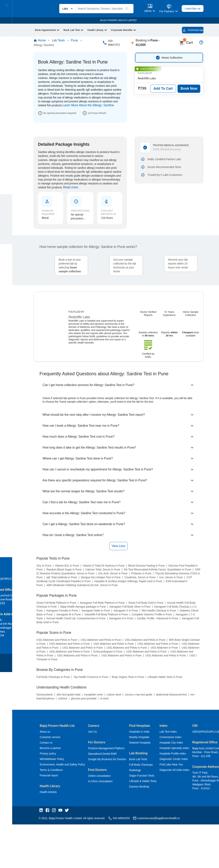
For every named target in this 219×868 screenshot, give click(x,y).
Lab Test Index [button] (167, 579)
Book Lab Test (63, 30)
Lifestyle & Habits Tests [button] (140, 628)
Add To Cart (156, 86)
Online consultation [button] (93, 623)
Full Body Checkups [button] (137, 612)
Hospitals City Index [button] (171, 590)
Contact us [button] (35, 590)
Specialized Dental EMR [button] (95, 601)
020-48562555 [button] (113, 666)
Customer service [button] (40, 584)
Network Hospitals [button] (136, 590)
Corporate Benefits (116, 30)
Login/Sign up (185, 8)
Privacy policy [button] (37, 601)
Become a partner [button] (40, 595)
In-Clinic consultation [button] (94, 629)
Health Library (88, 30)
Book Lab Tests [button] (134, 607)
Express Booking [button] (135, 634)
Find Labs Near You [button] (170, 612)
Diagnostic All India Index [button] (173, 617)
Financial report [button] (38, 623)
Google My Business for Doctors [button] (101, 607)
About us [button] (34, 579)
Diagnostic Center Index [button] (173, 606)
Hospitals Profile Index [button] (172, 601)
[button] (31, 658)
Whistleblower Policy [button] (41, 606)
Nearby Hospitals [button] (135, 584)
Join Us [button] (85, 579)
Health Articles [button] (38, 639)
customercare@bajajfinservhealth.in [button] (154, 666)
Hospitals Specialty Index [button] (174, 595)
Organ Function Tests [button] (138, 623)
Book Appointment (35, 30)
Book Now (182, 86)
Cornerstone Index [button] (170, 584)
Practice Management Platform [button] (101, 596)
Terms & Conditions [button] (41, 617)
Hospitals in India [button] (135, 579)
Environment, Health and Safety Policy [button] (53, 612)
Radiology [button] (131, 617)
